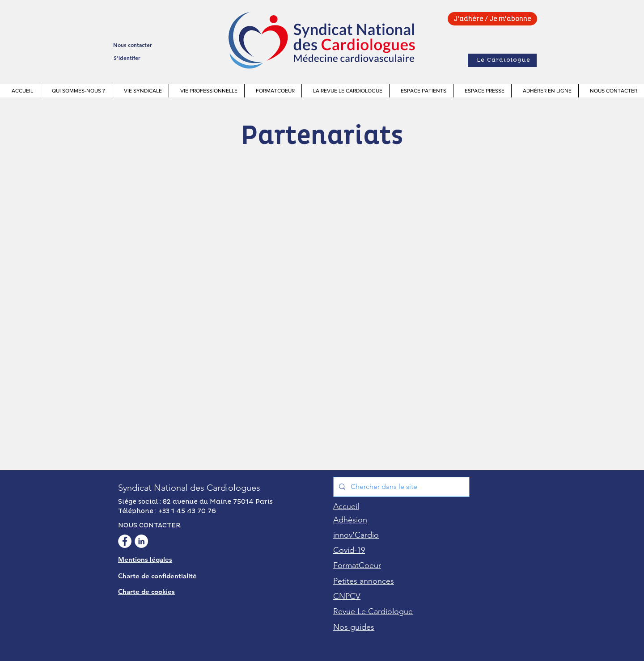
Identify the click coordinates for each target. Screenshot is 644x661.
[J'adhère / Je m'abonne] (492, 19)
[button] (76, 91)
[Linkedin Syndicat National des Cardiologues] (141, 541)
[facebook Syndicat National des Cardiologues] (125, 541)
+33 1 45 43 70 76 (187, 511)
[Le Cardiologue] (502, 60)
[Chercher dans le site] (400, 487)
